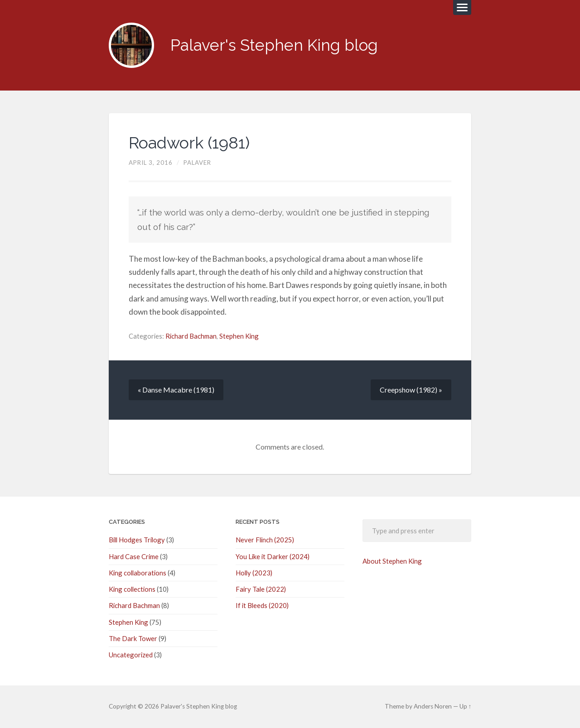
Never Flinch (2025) (265, 540)
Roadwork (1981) (189, 143)
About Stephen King (392, 561)
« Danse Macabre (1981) (176, 390)
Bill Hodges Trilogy (137, 540)
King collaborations (138, 573)
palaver (197, 163)
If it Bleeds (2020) (262, 605)
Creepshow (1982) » (411, 390)
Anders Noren (433, 706)
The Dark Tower (133, 638)
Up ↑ (466, 706)
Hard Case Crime (134, 556)
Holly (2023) (254, 573)
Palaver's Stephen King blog (274, 45)
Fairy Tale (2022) (261, 589)
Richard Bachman (191, 336)
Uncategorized (131, 655)
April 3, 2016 (151, 163)
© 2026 (135, 706)
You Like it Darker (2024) (273, 556)
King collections (132, 589)
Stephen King (239, 336)
